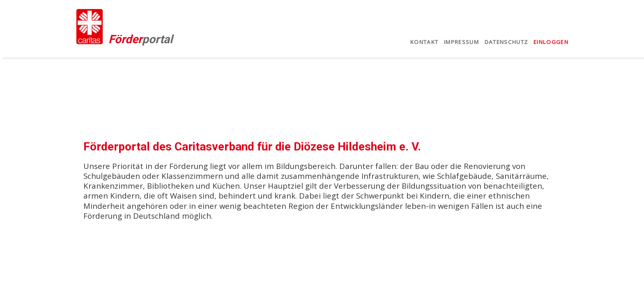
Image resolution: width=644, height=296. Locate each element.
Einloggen (551, 42)
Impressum (461, 42)
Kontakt (424, 42)
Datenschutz (506, 42)
